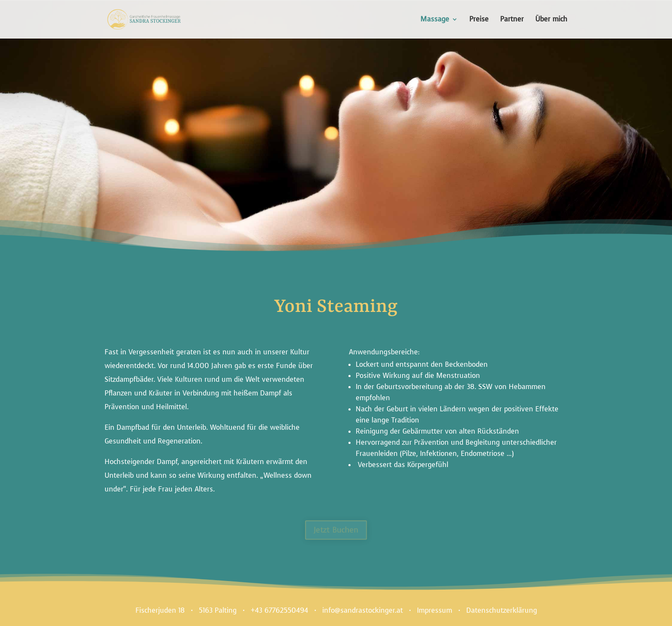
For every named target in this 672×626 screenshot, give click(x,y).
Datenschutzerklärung (502, 610)
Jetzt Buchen (336, 530)
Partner (512, 20)
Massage (435, 20)
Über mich (551, 20)
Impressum (435, 610)
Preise (479, 20)
